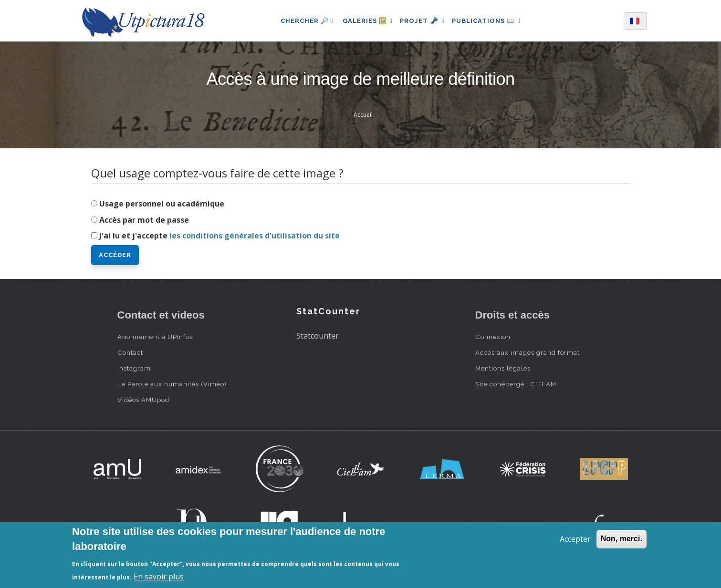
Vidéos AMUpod (143, 400)
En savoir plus (159, 577)
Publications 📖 (490, 21)
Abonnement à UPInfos (155, 337)
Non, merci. (622, 539)
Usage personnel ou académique (162, 204)
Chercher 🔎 (301, 21)
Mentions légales (503, 368)
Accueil (363, 115)
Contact (130, 352)
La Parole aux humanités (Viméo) (172, 384)
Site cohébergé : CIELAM (516, 384)
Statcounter (318, 336)
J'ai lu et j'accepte (219, 236)
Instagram (134, 368)
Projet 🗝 (422, 21)
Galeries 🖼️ (364, 21)
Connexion (493, 337)
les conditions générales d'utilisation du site (255, 236)
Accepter (575, 539)
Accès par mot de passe (144, 220)
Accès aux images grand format (528, 352)
